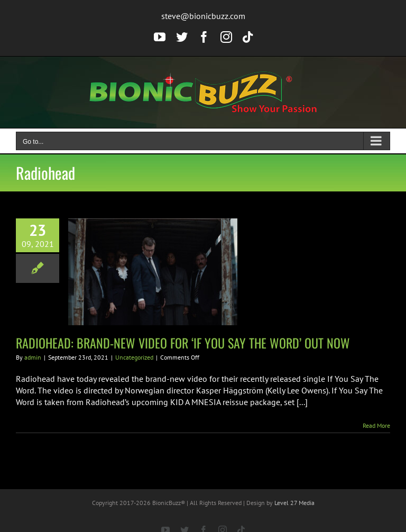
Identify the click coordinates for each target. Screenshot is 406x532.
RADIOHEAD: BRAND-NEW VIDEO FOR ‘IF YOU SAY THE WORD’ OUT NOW (183, 343)
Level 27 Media (294, 503)
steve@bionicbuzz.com (203, 16)
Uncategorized (134, 357)
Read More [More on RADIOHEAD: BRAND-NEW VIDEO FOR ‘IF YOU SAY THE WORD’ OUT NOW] (376, 425)
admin (33, 357)
